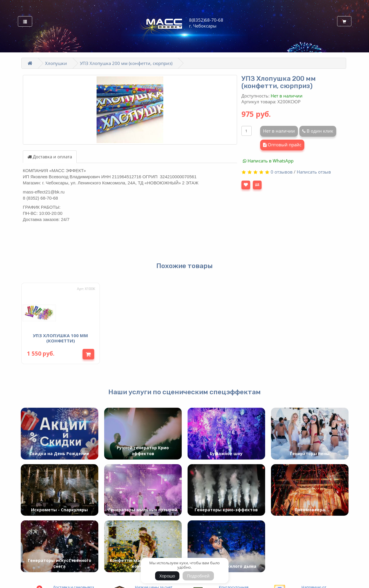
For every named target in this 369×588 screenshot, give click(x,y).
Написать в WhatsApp (268, 161)
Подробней (198, 576)
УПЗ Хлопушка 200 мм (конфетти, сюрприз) (126, 63)
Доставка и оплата (50, 157)
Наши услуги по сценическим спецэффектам (184, 390)
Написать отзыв (314, 172)
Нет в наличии (279, 131)
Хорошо (167, 576)
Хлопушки (56, 63)
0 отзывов (282, 172)
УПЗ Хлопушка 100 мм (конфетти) (60, 337)
